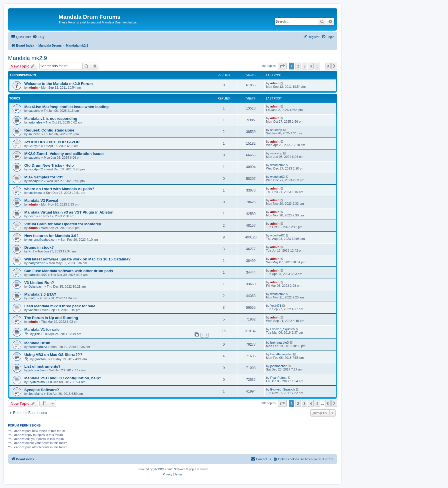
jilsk (37, 334)
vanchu (34, 310)
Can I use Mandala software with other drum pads (69, 271)
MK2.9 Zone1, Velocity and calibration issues (64, 154)
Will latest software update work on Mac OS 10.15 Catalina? (77, 259)
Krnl (31, 251)
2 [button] (298, 66)
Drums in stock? (39, 247)
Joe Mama (36, 394)
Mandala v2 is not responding (51, 118)
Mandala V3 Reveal (41, 201)
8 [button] (328, 66)
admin (33, 87)
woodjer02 (36, 169)
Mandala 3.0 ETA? (40, 294)
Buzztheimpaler (281, 354)
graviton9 (41, 359)
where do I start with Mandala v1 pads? (59, 189)
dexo (32, 216)
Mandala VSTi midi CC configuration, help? (63, 378)
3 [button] (304, 66)
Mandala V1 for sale (42, 329)
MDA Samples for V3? (44, 177)
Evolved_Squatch (283, 329)
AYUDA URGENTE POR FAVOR (52, 142)
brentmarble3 (38, 347)
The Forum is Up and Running (51, 318)
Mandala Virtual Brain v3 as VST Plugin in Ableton (69, 212)
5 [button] (317, 66)
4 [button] (311, 66)
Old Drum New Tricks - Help (49, 165)
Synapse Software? (42, 390)
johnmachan (37, 370)
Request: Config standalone (49, 130)
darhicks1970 (38, 275)
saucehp (35, 111)
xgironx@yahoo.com (43, 240)
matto (33, 298)
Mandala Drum (37, 343)
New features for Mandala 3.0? (51, 236)
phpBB (158, 469)
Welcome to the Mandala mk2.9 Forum (58, 84)
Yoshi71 (276, 306)
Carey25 (35, 146)
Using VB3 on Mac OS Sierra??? (53, 355)
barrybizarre (37, 263)
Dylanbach (36, 286)
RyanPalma (37, 382)
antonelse (35, 122)
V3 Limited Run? (39, 283)
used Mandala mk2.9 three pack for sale (60, 306)
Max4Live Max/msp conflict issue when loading (66, 107)
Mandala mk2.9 (28, 58)
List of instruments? (42, 366)
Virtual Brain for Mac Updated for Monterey (63, 224)
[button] (282, 66)
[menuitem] (38, 37)
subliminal (36, 193)
